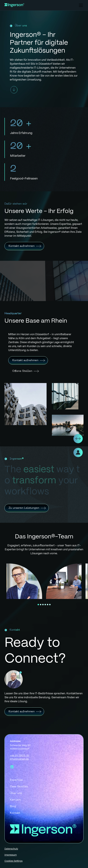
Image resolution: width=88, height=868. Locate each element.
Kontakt (15, 813)
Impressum (11, 855)
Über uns (16, 793)
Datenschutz (11, 849)
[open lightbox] (24, 581)
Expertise (16, 780)
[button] (80, 5)
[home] (14, 5)
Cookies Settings (14, 861)
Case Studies (19, 787)
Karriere (15, 800)
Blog (13, 806)
